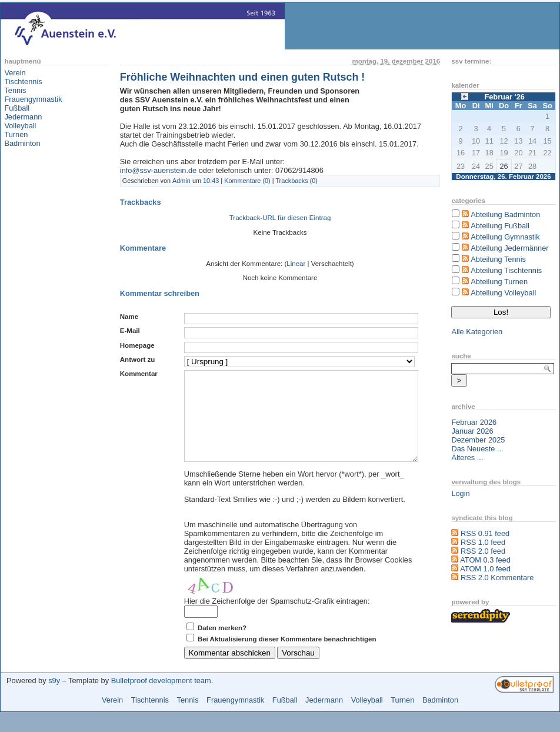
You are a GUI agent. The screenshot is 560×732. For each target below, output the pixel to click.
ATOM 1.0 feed (485, 569)
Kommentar (139, 374)
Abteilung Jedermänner (509, 248)
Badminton (22, 143)
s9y (54, 698)
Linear (296, 264)
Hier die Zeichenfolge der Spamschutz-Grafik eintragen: (277, 619)
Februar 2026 (474, 422)
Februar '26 (504, 97)
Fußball (17, 108)
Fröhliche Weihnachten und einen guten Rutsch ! (243, 77)
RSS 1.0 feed (483, 542)
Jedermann (23, 117)
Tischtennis (23, 81)
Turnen (16, 134)
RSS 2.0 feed (483, 551)
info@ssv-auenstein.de (158, 170)
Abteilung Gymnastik (505, 237)
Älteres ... (467, 457)
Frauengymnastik (33, 99)
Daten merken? (222, 646)
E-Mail (130, 331)
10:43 (211, 181)
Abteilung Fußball (500, 226)
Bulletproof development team (161, 698)
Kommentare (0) (247, 181)
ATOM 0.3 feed (485, 560)
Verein (15, 73)
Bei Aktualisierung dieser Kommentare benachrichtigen (287, 657)
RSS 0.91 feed (485, 533)
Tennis (15, 90)
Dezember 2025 (478, 440)
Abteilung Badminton (505, 214)
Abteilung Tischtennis (506, 270)
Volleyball (20, 126)
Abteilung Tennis (498, 259)
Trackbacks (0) (296, 181)
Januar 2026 (472, 431)
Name (129, 317)
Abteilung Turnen (499, 282)
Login (460, 493)
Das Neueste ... (477, 449)
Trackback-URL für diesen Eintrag (280, 218)
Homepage (137, 345)
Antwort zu (137, 360)
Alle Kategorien (477, 332)
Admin (181, 181)
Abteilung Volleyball (503, 293)
